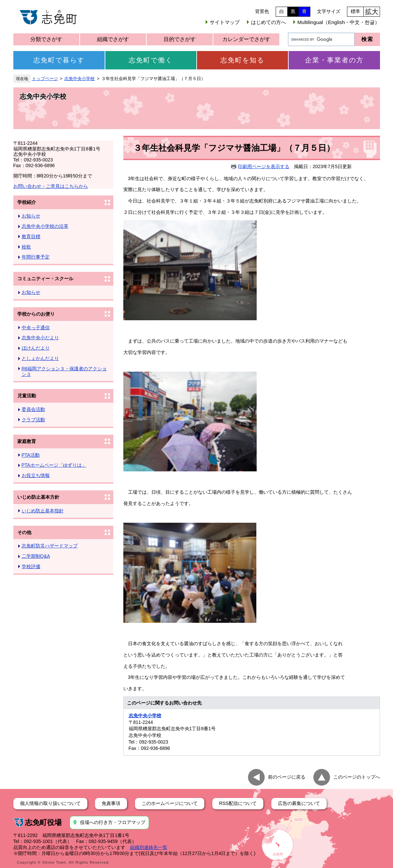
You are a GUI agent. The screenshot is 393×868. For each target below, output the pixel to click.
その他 (24, 532)
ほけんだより (36, 348)
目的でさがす (180, 39)
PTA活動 (31, 455)
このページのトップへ (357, 777)
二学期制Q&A (36, 556)
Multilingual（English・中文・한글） (338, 22)
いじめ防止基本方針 (38, 497)
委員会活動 (33, 409)
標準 (355, 11)
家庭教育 (27, 441)
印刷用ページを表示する (264, 166)
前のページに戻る (287, 777)
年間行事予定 (36, 257)
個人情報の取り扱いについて (50, 803)
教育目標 (31, 237)
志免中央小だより (40, 338)
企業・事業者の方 (334, 60)
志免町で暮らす (59, 60)
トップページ (45, 79)
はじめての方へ (268, 22)
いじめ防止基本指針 (43, 511)
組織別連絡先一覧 (149, 847)
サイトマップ (225, 22)
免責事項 (111, 803)
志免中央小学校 (79, 79)
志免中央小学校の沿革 (45, 226)
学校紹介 (27, 202)
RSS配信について (238, 803)
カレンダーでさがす (246, 39)
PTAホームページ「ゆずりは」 (54, 465)
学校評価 (31, 566)
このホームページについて (170, 803)
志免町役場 (43, 822)
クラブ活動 (33, 420)
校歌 (26, 247)
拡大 (372, 12)
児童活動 (27, 396)
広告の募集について (299, 803)
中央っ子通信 (36, 328)
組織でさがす (113, 39)
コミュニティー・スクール (45, 279)
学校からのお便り (36, 314)
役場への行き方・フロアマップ (113, 822)
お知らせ (31, 216)
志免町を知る (242, 60)
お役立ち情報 (36, 475)
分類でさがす (46, 39)
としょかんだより (40, 358)
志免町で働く (151, 60)
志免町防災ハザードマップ (50, 546)
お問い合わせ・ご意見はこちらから (51, 186)
